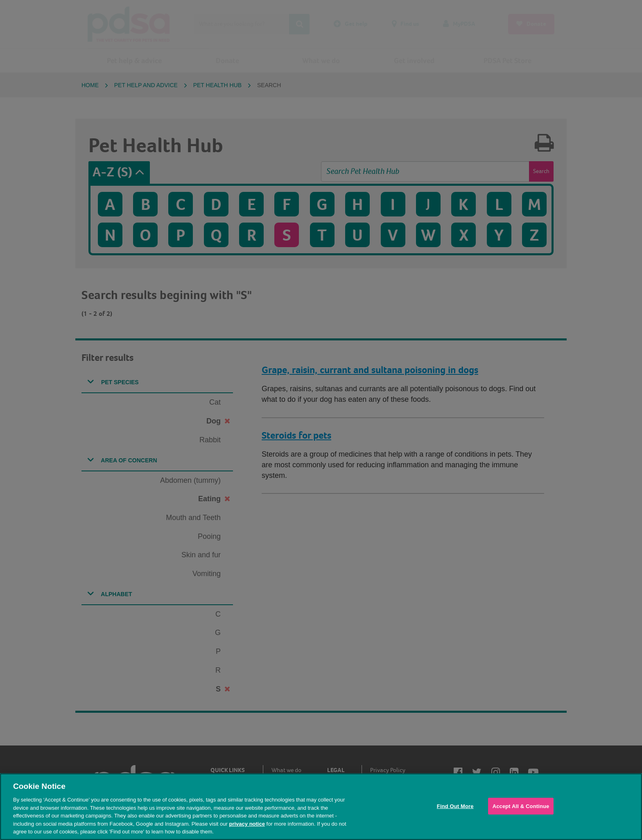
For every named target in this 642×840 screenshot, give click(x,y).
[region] (321, 807)
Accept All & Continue (521, 806)
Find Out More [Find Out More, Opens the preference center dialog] (455, 806)
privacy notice (247, 824)
